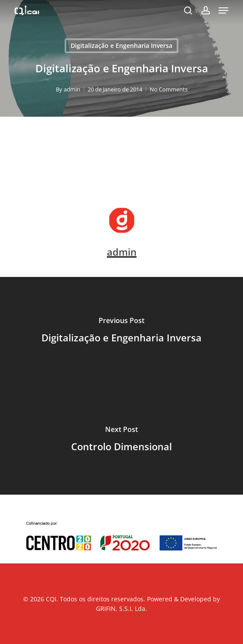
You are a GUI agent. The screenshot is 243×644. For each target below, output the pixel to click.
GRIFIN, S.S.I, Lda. (121, 609)
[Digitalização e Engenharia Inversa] (121, 331)
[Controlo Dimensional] (121, 440)
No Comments (169, 89)
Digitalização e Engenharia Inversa (121, 46)
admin (72, 89)
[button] (223, 10)
